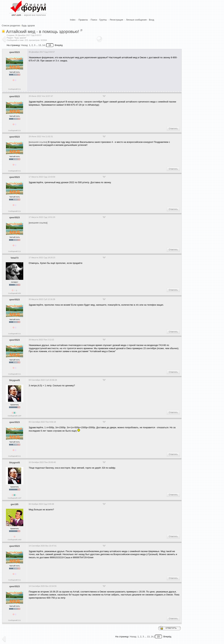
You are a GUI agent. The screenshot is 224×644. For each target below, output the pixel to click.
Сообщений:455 (15, 293)
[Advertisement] (92, 75)
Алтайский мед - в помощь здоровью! (43, 31)
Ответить (173, 129)
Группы (103, 20)
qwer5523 (14, 52)
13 (40, 45)
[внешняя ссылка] (38, 142)
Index (73, 20)
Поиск (94, 20)
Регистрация (116, 20)
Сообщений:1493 (14, 540)
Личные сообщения (136, 20)
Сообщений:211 (15, 89)
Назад (24, 45)
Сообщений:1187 (14, 416)
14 (43, 45)
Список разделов (11, 26)
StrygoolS (14, 380)
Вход (151, 20)
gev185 (15, 504)
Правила (83, 20)
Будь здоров (28, 26)
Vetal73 (15, 258)
